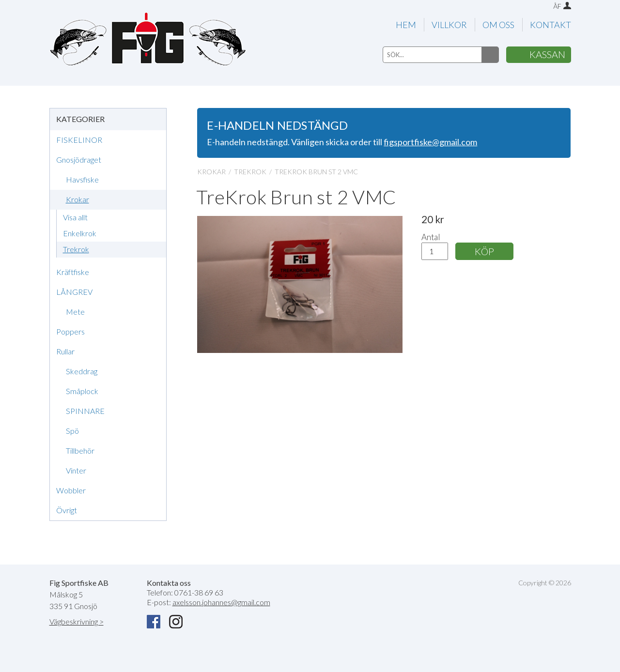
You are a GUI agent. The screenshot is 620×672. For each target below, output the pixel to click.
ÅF (557, 6)
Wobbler (71, 490)
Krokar (77, 199)
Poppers (70, 331)
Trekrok (76, 249)
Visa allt (75, 217)
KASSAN (547, 54)
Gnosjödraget (79, 160)
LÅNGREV (74, 292)
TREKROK (250, 172)
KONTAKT (550, 25)
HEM (406, 25)
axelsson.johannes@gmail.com (221, 602)
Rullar (65, 351)
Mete (75, 312)
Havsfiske (82, 179)
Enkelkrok (80, 233)
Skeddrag (82, 371)
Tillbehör (80, 451)
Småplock (82, 391)
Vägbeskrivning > (77, 621)
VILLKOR (449, 25)
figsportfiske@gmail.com (430, 142)
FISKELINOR (79, 140)
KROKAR (211, 172)
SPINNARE (85, 411)
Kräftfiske (73, 272)
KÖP (484, 251)
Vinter (76, 470)
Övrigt (67, 510)
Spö (72, 431)
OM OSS (498, 25)
